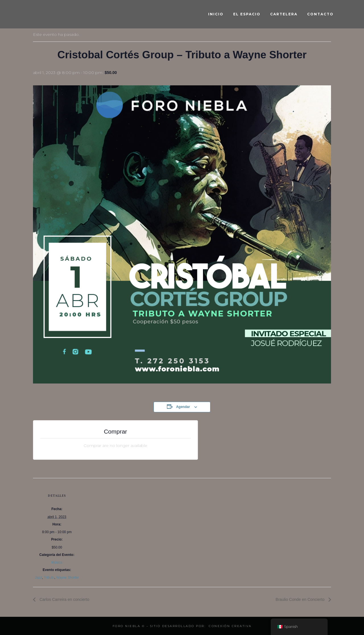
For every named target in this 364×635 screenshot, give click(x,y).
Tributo (49, 578)
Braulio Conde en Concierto (301, 599)
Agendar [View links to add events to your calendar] (183, 407)
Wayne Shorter (68, 578)
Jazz (39, 578)
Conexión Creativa (230, 626)
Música (57, 562)
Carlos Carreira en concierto (64, 599)
